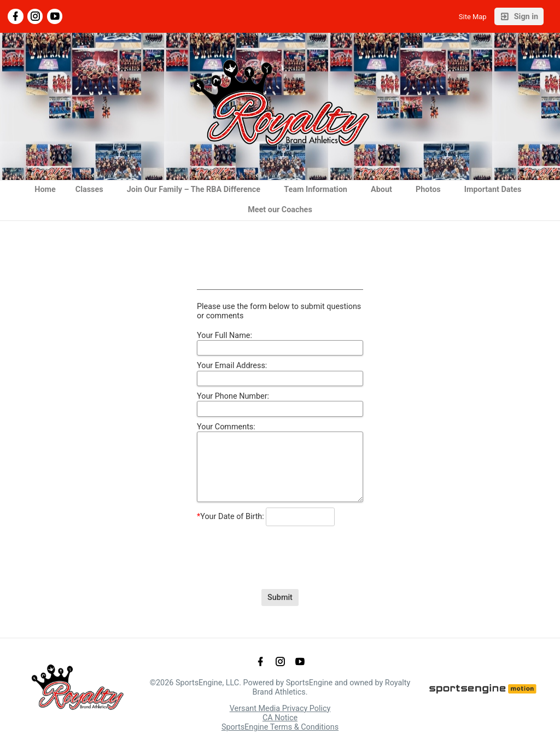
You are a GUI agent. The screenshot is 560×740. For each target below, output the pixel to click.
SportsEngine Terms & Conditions (280, 727)
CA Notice (280, 718)
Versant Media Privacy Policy (280, 709)
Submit (280, 598)
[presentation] (280, 549)
